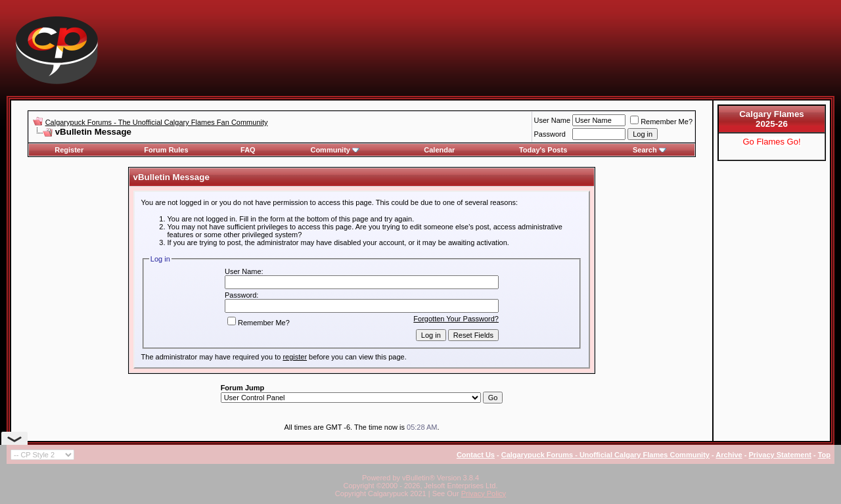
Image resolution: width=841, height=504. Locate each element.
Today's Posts (543, 150)
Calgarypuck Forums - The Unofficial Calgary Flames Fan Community (157, 122)
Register (69, 150)
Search (649, 150)
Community (335, 150)
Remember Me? (661, 122)
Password (550, 134)
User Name (553, 120)
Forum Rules (166, 150)
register (295, 357)
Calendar (439, 150)
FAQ (248, 150)
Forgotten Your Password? (456, 319)
